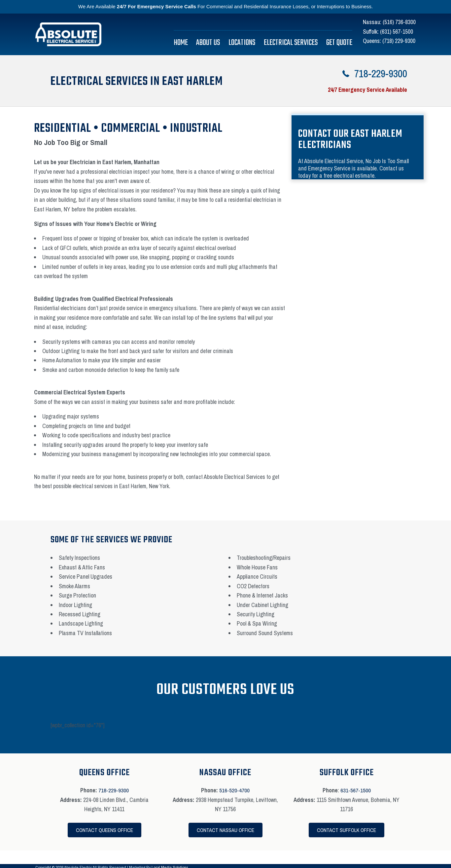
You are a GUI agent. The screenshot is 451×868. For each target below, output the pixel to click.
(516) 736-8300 (399, 22)
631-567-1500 (356, 790)
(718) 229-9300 (399, 41)
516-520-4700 (234, 790)
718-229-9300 (114, 790)
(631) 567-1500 (397, 32)
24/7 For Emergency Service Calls (156, 6)
